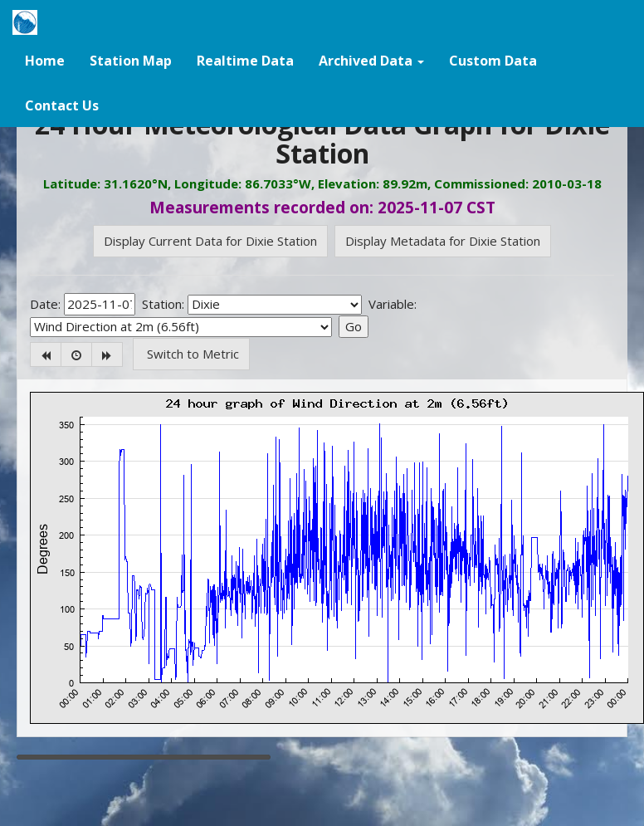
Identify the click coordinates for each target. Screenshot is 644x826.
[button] (371, 60)
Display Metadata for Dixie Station (443, 241)
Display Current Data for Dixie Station (210, 241)
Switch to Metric (191, 354)
